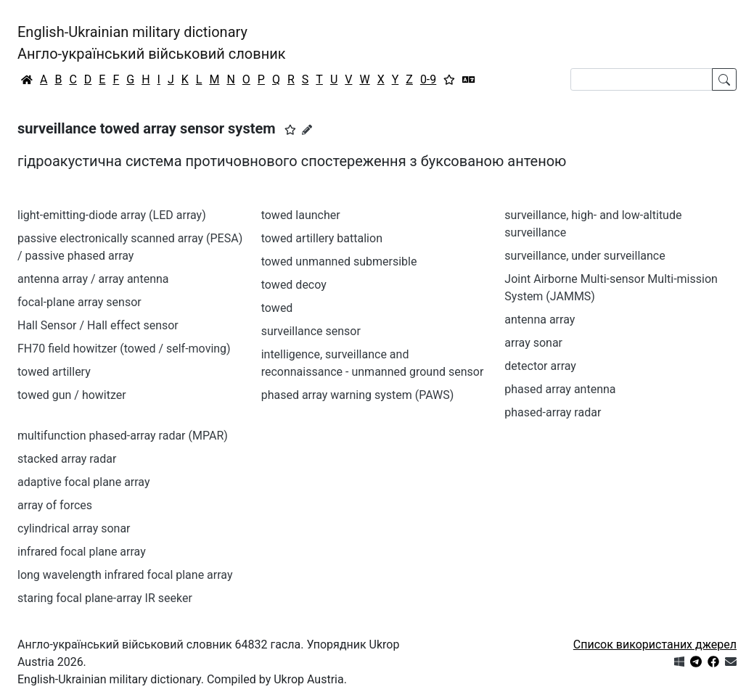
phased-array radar (553, 412)
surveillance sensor (311, 331)
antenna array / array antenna (93, 279)
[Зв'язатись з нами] (731, 662)
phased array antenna (560, 389)
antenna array (540, 320)
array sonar (533, 343)
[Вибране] (449, 80)
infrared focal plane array (82, 552)
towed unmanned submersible (339, 262)
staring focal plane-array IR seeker (105, 598)
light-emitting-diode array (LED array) (112, 215)
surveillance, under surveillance (585, 256)
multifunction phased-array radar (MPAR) (123, 436)
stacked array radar (67, 459)
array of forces (55, 505)
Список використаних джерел (655, 645)
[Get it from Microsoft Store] (679, 662)
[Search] (642, 79)
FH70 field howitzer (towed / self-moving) (124, 349)
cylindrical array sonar (74, 528)
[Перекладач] (469, 80)
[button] (290, 130)
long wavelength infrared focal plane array (125, 575)
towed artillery (54, 372)
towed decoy (294, 285)
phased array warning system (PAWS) (358, 395)
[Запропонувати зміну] (307, 130)
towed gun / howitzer (72, 395)
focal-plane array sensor (79, 302)
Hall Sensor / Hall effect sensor (98, 325)
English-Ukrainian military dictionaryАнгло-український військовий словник (152, 43)
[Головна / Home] (27, 80)
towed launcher (301, 215)
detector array (540, 366)
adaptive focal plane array (84, 482)
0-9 (428, 79)
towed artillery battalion (322, 238)
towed (277, 308)
